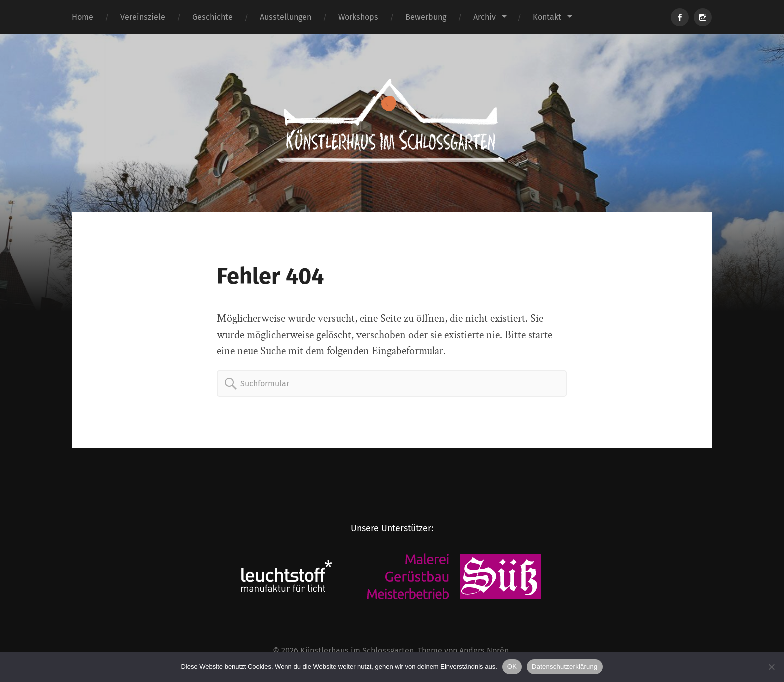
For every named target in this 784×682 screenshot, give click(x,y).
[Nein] (771, 667)
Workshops (358, 17)
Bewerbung (426, 17)
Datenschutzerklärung (565, 666)
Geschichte (213, 17)
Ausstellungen (286, 17)
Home (83, 17)
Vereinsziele (143, 17)
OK (512, 666)
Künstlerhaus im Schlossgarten (357, 650)
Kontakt (547, 17)
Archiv (485, 17)
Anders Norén (484, 650)
